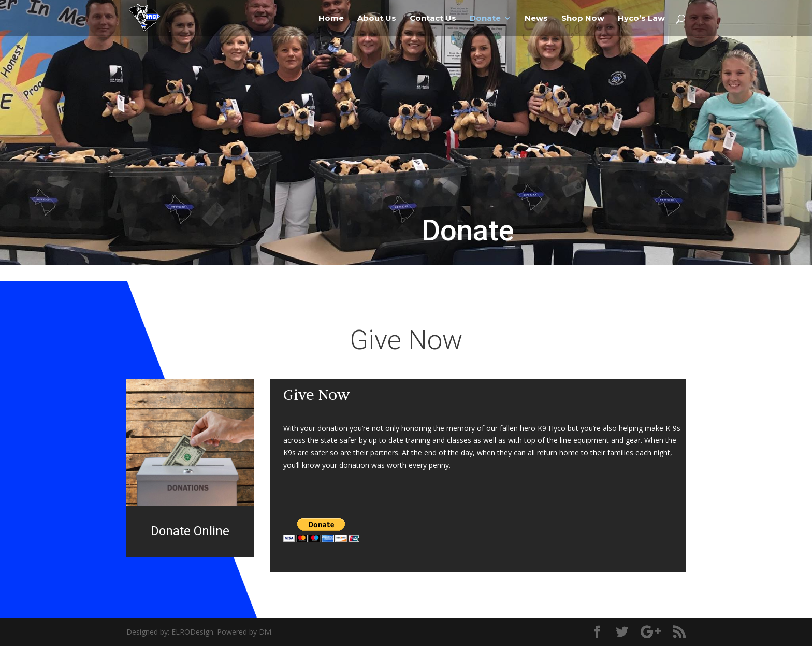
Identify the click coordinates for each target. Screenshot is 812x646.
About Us (377, 19)
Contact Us (433, 19)
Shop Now (583, 19)
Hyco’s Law (641, 19)
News (536, 19)
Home (331, 19)
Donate (485, 19)
